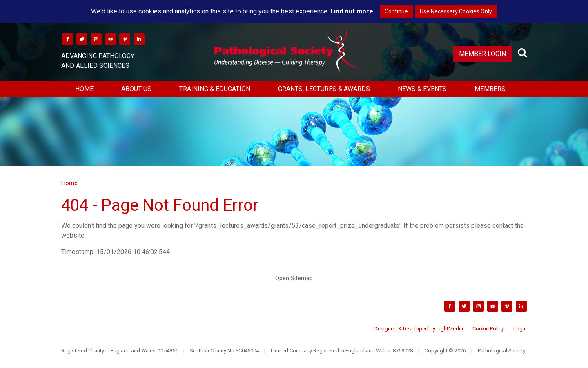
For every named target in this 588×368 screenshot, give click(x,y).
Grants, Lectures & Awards (324, 89)
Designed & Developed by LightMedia (419, 329)
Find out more (352, 11)
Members (490, 89)
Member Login (482, 54)
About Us (136, 89)
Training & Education (215, 89)
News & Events (422, 89)
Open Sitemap (294, 278)
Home (84, 89)
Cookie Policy (488, 329)
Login (520, 329)
